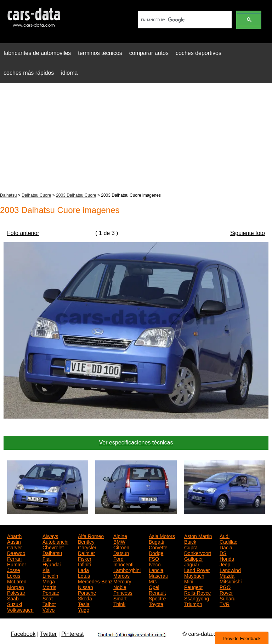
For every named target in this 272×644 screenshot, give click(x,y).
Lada (83, 570)
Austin (14, 541)
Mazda (227, 575)
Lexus (14, 575)
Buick (190, 541)
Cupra (191, 547)
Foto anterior (23, 233)
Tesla (84, 604)
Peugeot (193, 587)
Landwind (230, 570)
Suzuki (15, 604)
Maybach (194, 575)
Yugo (84, 609)
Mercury (122, 581)
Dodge (156, 553)
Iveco (155, 564)
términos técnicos (100, 53)
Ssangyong (197, 598)
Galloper (194, 558)
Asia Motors (162, 536)
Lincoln (50, 575)
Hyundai (52, 564)
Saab (13, 598)
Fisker (85, 558)
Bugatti (157, 541)
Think (119, 604)
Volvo (49, 609)
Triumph (193, 604)
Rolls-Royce (197, 592)
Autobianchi (55, 541)
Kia (46, 570)
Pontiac (51, 592)
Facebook (23, 634)
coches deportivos (199, 53)
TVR (225, 604)
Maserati (158, 575)
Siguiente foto (248, 233)
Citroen (121, 547)
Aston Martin (198, 536)
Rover (226, 592)
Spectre (157, 598)
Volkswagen (20, 609)
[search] (184, 20)
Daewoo (16, 553)
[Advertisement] (136, 139)
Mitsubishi (231, 581)
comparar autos (149, 53)
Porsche (87, 592)
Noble (120, 587)
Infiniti (84, 564)
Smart (120, 598)
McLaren (17, 581)
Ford (118, 558)
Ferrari (14, 558)
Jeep (225, 564)
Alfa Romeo (91, 536)
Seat (48, 598)
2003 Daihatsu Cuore (76, 195)
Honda (227, 558)
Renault (157, 592)
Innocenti (123, 564)
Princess (123, 592)
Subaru (228, 598)
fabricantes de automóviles (37, 53)
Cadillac (228, 541)
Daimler (86, 553)
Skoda (85, 598)
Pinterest (72, 634)
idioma (69, 73)
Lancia (156, 570)
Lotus (84, 575)
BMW (119, 541)
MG (153, 581)
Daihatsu (8, 195)
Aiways (50, 536)
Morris (49, 587)
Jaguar (192, 564)
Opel (154, 587)
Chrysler (87, 547)
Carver (15, 547)
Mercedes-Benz (95, 581)
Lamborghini (127, 570)
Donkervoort (198, 553)
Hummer (17, 564)
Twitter (48, 634)
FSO (154, 558)
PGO (225, 587)
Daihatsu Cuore (36, 195)
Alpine (120, 536)
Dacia (226, 547)
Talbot (49, 604)
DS (223, 553)
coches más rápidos (29, 73)
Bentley (86, 541)
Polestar (16, 592)
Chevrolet (53, 547)
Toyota (156, 604)
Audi (225, 536)
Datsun (121, 553)
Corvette (158, 547)
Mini (189, 581)
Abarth (14, 536)
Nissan (86, 587)
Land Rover (197, 570)
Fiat (47, 558)
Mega (49, 581)
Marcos (121, 575)
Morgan (15, 587)
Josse (14, 570)
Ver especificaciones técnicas (136, 443)
